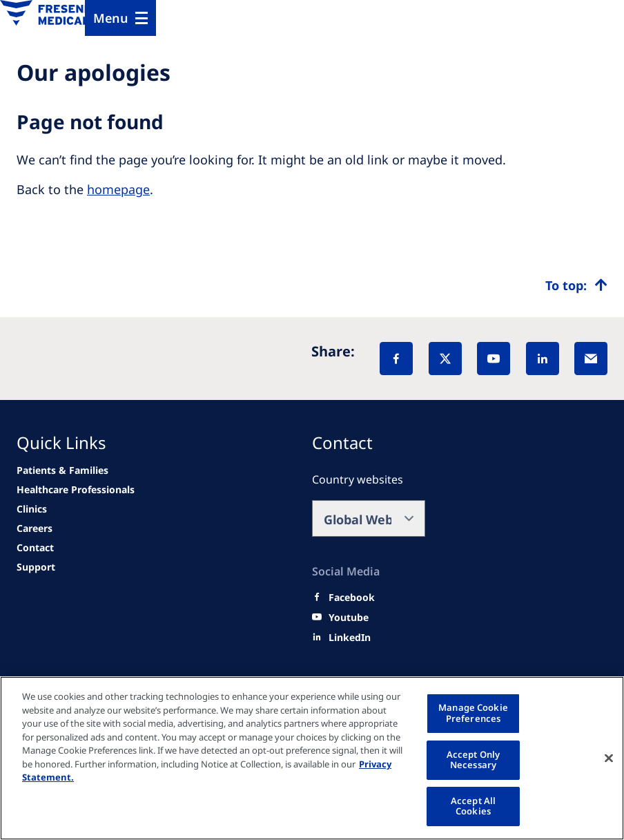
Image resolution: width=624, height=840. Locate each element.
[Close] (609, 758)
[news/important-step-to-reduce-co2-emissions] (62, 470)
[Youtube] (349, 618)
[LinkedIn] (543, 359)
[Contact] (35, 548)
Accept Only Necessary (473, 760)
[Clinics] (32, 509)
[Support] (36, 567)
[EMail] (591, 359)
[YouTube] (494, 359)
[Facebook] (396, 359)
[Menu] (120, 18)
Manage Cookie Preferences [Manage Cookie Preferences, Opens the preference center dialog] (473, 713)
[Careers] (35, 528)
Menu (111, 18)
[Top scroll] (576, 285)
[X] (445, 359)
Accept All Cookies (473, 806)
